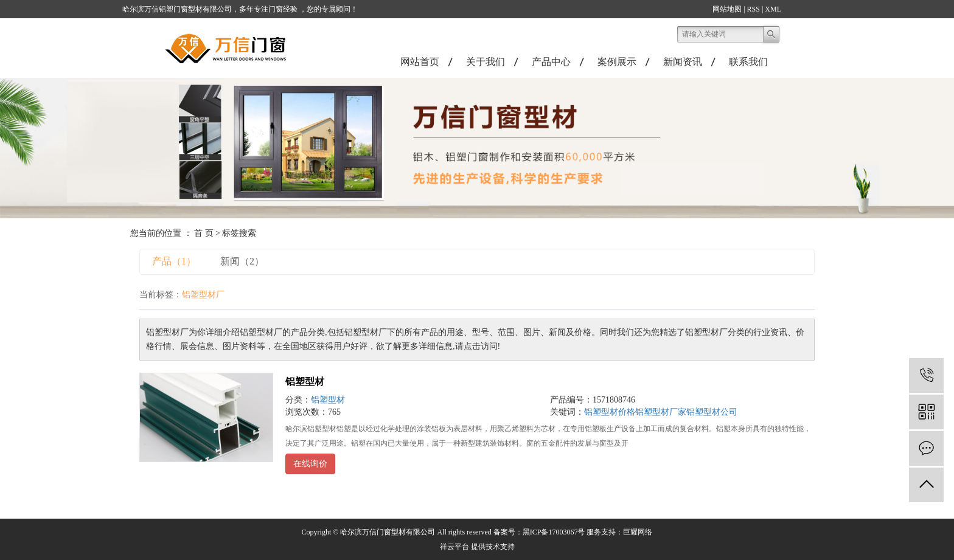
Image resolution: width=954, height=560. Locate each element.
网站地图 (727, 9)
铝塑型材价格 (610, 412)
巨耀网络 (638, 532)
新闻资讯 (683, 62)
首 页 (204, 233)
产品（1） (174, 261)
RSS (754, 9)
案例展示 (617, 62)
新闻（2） (242, 261)
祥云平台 (454, 547)
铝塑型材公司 (712, 412)
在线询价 (310, 464)
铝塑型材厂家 (661, 412)
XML (773, 9)
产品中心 (551, 62)
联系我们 (748, 62)
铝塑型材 (305, 382)
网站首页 (420, 62)
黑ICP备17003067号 (554, 532)
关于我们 (486, 62)
